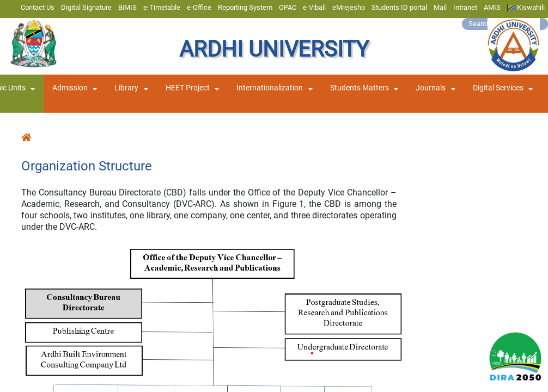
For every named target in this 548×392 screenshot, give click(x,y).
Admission (70, 88)
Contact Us (38, 7)
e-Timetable (162, 7)
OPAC (288, 7)
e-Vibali (314, 7)
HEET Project (188, 88)
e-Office (199, 7)
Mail (440, 7)
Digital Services (498, 88)
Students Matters (360, 88)
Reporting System (245, 7)
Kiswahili (526, 8)
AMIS (492, 7)
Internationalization (270, 88)
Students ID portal (399, 7)
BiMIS (127, 7)
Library (126, 88)
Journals (431, 88)
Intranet (465, 7)
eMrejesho (349, 7)
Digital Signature (86, 7)
